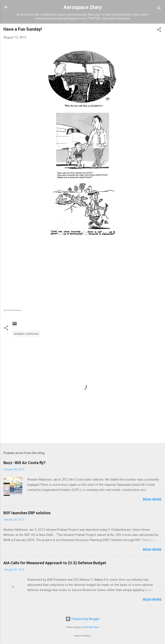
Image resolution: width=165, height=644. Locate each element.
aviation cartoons (26, 334)
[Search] (159, 9)
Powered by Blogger (83, 619)
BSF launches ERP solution (27, 513)
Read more (152, 499)
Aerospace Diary (83, 7)
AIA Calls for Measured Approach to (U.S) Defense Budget (55, 563)
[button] (159, 30)
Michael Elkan (92, 627)
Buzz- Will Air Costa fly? (24, 463)
